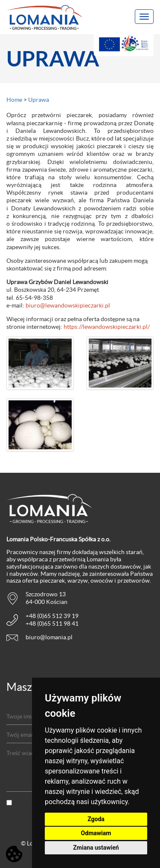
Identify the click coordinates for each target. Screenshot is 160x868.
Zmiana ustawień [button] (96, 848)
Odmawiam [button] (96, 833)
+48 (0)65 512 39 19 (52, 616)
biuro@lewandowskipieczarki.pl (68, 305)
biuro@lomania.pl (49, 637)
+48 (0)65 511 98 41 (52, 624)
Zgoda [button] (96, 819)
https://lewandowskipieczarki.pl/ (107, 327)
